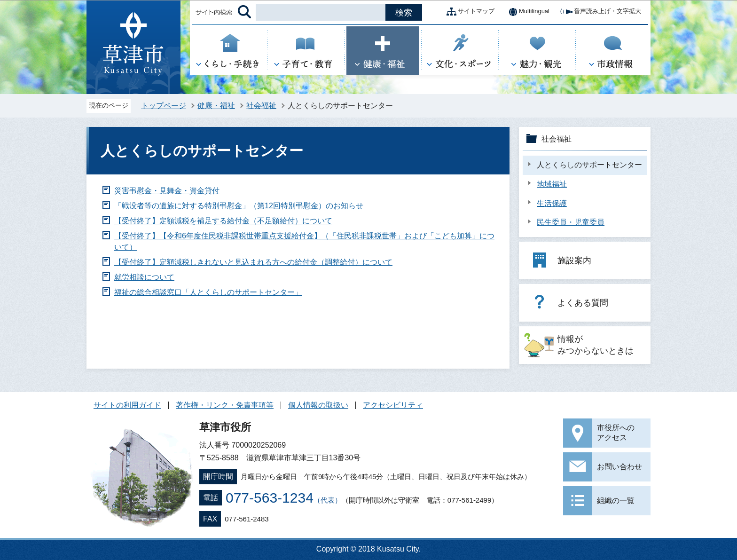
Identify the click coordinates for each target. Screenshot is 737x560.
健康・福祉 (216, 106)
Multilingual (527, 12)
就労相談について (144, 277)
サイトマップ (469, 12)
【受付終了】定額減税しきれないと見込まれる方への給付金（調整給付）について (253, 262)
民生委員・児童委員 (571, 222)
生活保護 (552, 203)
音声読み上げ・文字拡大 (600, 12)
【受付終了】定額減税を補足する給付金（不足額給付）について (223, 221)
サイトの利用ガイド (127, 405)
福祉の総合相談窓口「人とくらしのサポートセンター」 (208, 292)
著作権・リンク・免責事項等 (225, 405)
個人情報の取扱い (318, 405)
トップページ (164, 106)
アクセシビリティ (393, 405)
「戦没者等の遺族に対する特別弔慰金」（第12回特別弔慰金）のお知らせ (239, 206)
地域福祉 (552, 184)
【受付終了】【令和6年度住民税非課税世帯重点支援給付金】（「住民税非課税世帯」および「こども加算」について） (304, 241)
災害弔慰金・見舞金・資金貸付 (167, 191)
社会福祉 (261, 106)
